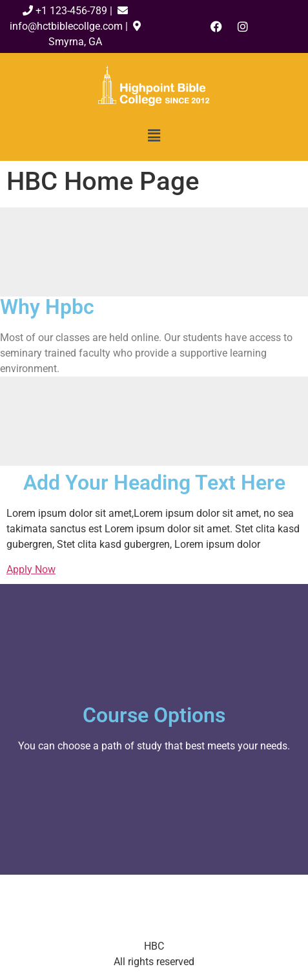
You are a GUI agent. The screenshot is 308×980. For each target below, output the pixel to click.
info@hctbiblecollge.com (66, 26)
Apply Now (31, 569)
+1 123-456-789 (73, 11)
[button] (154, 136)
